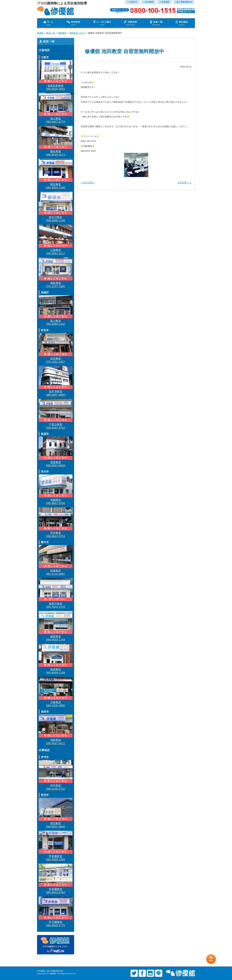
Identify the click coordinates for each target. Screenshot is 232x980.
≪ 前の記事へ (88, 183)
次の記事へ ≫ (185, 183)
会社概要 (41, 971)
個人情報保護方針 (55, 971)
